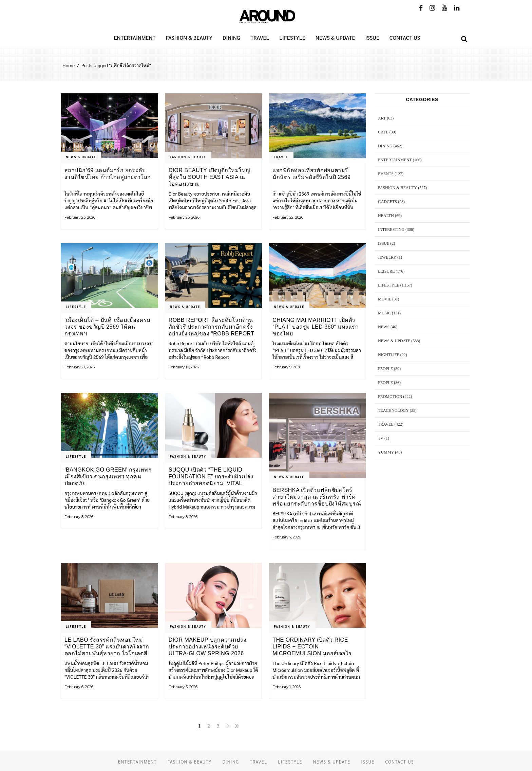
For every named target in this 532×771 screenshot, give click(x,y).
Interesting (391, 230)
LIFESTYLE (76, 307)
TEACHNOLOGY (393, 410)
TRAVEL (281, 157)
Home (69, 65)
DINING (385, 146)
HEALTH (386, 216)
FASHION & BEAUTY (188, 157)
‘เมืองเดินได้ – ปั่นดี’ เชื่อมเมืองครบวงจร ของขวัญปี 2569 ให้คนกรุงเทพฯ (107, 327)
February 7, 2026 (287, 537)
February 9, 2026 (287, 367)
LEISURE (386, 271)
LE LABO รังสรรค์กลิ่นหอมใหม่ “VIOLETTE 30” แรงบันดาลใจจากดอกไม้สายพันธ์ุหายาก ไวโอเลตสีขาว (107, 647)
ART (382, 118)
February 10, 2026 (184, 367)
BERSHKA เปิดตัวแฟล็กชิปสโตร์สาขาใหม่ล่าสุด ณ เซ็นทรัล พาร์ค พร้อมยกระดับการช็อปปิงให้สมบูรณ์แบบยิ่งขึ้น (317, 497)
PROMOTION (390, 397)
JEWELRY (387, 257)
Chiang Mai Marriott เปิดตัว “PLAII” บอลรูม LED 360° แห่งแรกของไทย (316, 327)
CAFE (383, 132)
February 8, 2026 (79, 517)
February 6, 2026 (79, 687)
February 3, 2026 (183, 687)
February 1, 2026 (287, 687)
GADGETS (387, 202)
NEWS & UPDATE (81, 157)
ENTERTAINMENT (395, 160)
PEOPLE (385, 369)
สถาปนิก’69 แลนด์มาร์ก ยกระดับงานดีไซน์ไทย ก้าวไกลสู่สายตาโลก (108, 174)
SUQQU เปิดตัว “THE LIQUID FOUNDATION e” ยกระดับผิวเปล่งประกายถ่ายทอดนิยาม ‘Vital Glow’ (211, 476)
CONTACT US (400, 762)
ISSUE (384, 243)
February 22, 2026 (288, 217)
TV (381, 438)
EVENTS (386, 174)
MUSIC (384, 313)
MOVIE (385, 299)
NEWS (384, 327)
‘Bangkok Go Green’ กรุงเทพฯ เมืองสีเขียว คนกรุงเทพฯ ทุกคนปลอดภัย (108, 476)
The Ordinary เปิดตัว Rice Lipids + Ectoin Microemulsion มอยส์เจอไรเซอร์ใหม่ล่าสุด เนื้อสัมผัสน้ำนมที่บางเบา (313, 647)
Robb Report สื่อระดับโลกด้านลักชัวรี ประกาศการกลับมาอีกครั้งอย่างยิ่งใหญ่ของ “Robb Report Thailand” (212, 327)
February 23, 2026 (80, 217)
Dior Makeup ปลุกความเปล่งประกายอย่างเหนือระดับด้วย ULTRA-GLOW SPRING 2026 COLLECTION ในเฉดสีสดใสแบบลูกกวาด (213, 647)
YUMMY (386, 452)
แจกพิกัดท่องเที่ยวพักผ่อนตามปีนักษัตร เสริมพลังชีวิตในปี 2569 (311, 174)
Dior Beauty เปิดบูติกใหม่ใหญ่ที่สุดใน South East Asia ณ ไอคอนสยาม (210, 177)
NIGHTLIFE (389, 355)
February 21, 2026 (80, 367)
